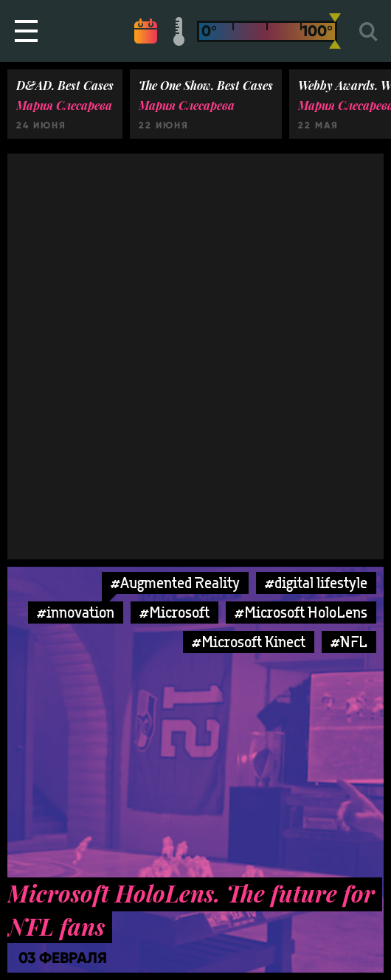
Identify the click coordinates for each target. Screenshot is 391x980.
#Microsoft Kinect (249, 642)
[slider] (335, 31)
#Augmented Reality (175, 583)
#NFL (349, 642)
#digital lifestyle (316, 583)
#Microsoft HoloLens (301, 612)
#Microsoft (174, 612)
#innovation (76, 612)
